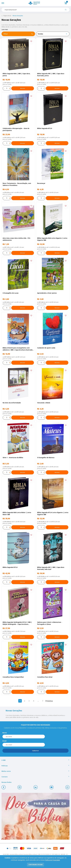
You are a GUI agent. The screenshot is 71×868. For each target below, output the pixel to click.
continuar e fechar (35, 865)
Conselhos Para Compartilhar (13, 677)
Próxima (49, 701)
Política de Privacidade (52, 860)
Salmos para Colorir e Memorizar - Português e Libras (50, 623)
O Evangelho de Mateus (46, 458)
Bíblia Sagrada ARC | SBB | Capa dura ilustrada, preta (51, 75)
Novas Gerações (18, 16)
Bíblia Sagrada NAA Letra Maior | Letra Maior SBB (17, 513)
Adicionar (23, 88)
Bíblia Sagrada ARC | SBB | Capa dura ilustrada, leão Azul (51, 568)
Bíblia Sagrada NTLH (45, 128)
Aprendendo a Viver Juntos (47, 293)
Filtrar (18, 34)
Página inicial (7, 16)
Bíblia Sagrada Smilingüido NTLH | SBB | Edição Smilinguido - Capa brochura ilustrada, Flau (17, 623)
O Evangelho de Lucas (11, 293)
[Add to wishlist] (31, 41)
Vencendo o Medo (44, 403)
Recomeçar (41, 183)
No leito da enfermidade (12, 403)
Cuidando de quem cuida (46, 348)
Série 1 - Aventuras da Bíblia (13, 458)
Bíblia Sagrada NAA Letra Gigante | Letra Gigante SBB (52, 239)
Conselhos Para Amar (45, 677)
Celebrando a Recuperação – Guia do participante (16, 129)
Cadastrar (35, 751)
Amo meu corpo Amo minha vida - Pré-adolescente (17, 239)
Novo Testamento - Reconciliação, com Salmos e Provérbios (17, 184)
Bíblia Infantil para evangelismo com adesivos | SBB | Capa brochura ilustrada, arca (18, 349)
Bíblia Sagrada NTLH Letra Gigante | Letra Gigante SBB (53, 513)
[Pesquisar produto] (67, 10)
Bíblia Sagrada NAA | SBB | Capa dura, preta (16, 75)
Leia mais (5, 29)
